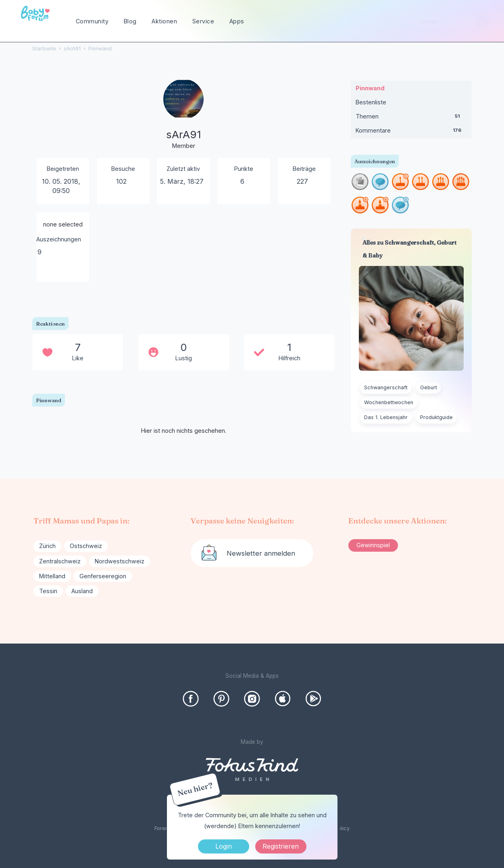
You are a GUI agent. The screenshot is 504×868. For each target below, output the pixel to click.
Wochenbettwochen (389, 402)
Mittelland (52, 576)
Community (92, 21)
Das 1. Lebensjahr (386, 417)
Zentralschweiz (60, 561)
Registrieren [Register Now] (281, 846)
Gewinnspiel (373, 545)
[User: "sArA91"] (183, 115)
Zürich (47, 546)
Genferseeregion (103, 576)
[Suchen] (482, 22)
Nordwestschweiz (120, 561)
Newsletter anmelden (261, 553)
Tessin (48, 591)
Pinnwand (370, 88)
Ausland (82, 591)
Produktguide (436, 417)
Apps (237, 21)
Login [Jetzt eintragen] (224, 846)
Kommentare (411, 132)
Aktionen (164, 21)
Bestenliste (371, 102)
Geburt (429, 387)
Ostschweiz (86, 546)
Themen (411, 118)
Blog (130, 21)
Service (203, 21)
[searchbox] (451, 22)
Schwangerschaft (386, 387)
